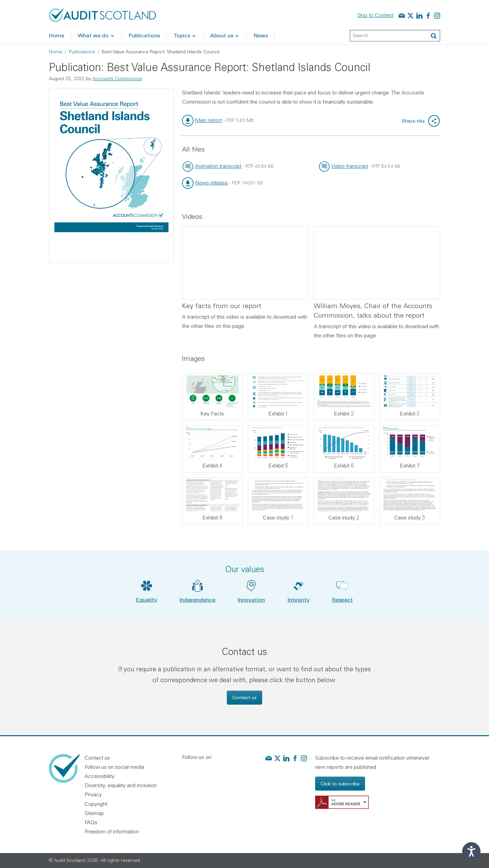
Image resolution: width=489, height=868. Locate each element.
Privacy (93, 794)
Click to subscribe (340, 784)
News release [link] (211, 182)
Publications (82, 52)
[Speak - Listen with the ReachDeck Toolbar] (471, 851)
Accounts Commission (117, 78)
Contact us (244, 697)
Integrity (299, 599)
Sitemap (94, 813)
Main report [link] (209, 120)
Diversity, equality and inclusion (121, 785)
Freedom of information (112, 831)
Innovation (251, 599)
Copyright (96, 804)
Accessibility (99, 776)
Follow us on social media (114, 767)
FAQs (91, 822)
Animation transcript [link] (218, 166)
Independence (197, 599)
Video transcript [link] (350, 166)
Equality (147, 599)
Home (56, 52)
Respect (342, 599)
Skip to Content (375, 15)
